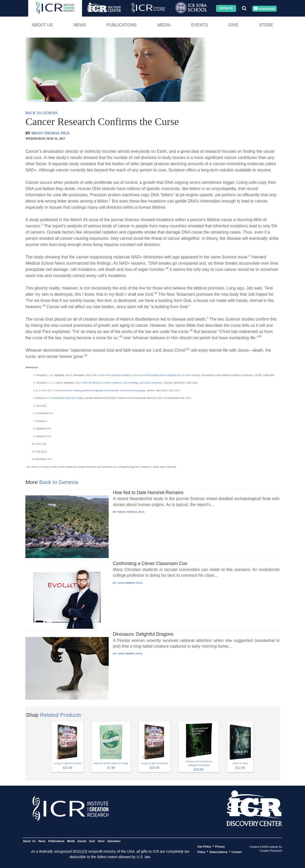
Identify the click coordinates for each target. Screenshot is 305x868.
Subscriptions (218, 852)
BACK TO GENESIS (41, 113)
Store (266, 25)
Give (233, 25)
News (80, 25)
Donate (226, 8)
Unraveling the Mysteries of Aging (66, 398)
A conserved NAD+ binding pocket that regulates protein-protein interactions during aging (99, 390)
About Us (42, 25)
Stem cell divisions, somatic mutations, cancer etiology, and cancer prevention (122, 383)
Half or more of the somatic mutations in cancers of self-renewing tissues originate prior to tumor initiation (146, 375)
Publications (122, 25)
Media (164, 25)
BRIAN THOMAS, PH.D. (51, 133)
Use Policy (204, 846)
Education (114, 841)
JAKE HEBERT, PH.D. (130, 583)
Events (199, 25)
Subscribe (265, 9)
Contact (237, 852)
